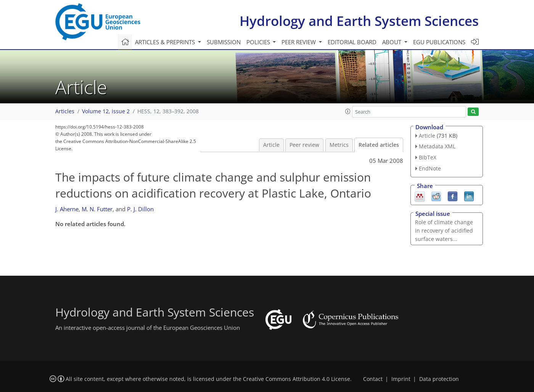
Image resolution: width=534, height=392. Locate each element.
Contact (373, 379)
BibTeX (428, 157)
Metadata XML (437, 146)
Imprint (401, 379)
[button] (348, 111)
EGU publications (439, 42)
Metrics (339, 145)
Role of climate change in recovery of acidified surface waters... (444, 231)
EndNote (430, 168)
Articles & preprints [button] (166, 42)
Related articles (379, 145)
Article (271, 145)
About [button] (392, 42)
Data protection (439, 379)
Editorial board (352, 42)
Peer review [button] (299, 42)
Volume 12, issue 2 (106, 111)
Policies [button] (259, 42)
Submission (224, 42)
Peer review (304, 145)
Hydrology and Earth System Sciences (359, 21)
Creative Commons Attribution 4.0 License (297, 379)
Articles (65, 111)
